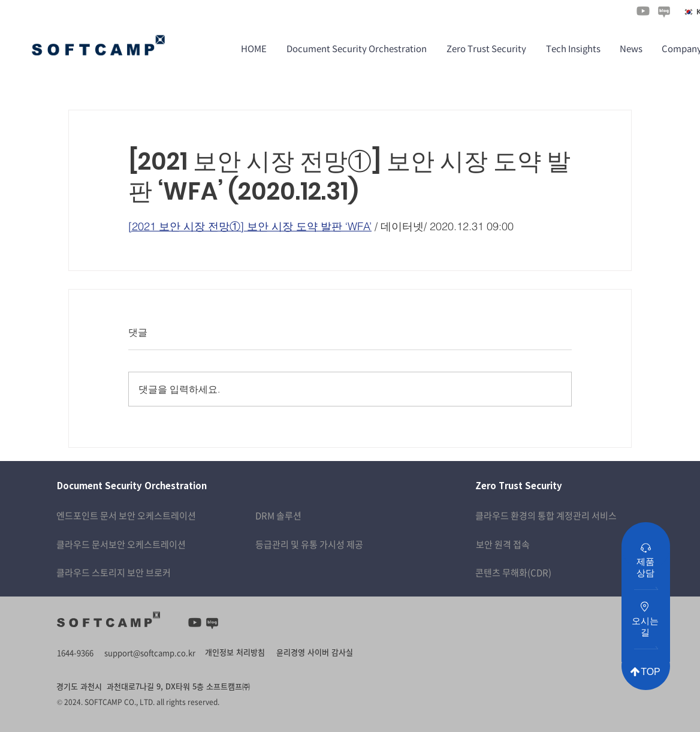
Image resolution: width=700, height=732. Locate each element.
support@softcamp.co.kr (150, 653)
